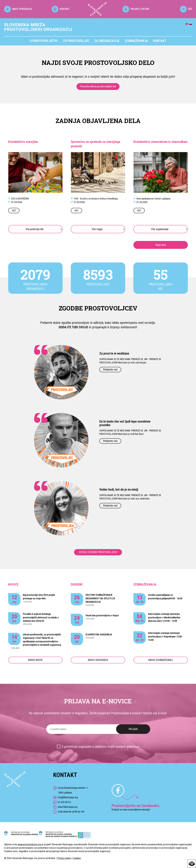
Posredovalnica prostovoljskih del (98, 86)
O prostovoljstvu (44, 41)
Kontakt (160, 41)
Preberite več (110, 370)
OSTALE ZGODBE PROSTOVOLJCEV (98, 552)
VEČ (14, 211)
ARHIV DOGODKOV (98, 660)
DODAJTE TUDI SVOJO (73, 327)
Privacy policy (64, 858)
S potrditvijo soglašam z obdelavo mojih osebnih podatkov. (101, 747)
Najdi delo (161, 245)
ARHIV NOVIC (35, 660)
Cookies (77, 858)
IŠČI (186, 9)
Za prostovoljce (76, 41)
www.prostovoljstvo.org (30, 844)
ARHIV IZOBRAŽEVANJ (161, 660)
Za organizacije (107, 41)
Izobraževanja (136, 41)
